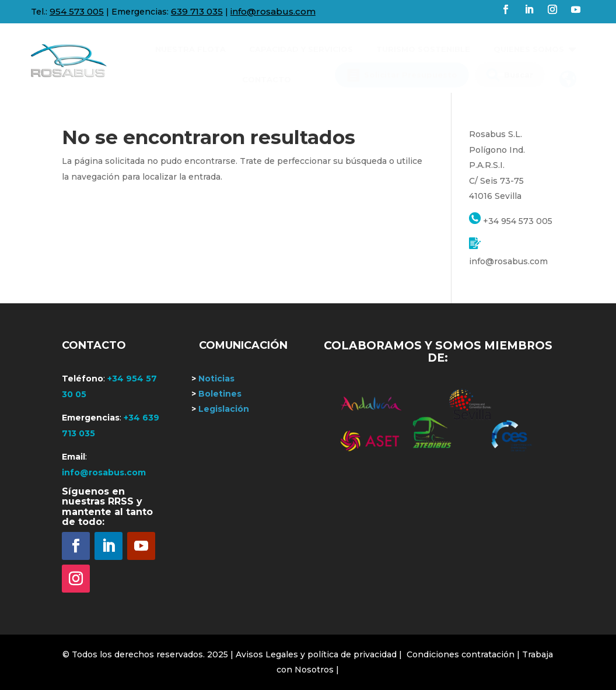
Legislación (220, 409)
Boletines (216, 394)
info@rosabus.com (273, 11)
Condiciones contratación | (464, 654)
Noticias (213, 379)
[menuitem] (190, 45)
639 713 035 (197, 11)
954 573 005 (77, 11)
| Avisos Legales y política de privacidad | (316, 654)
